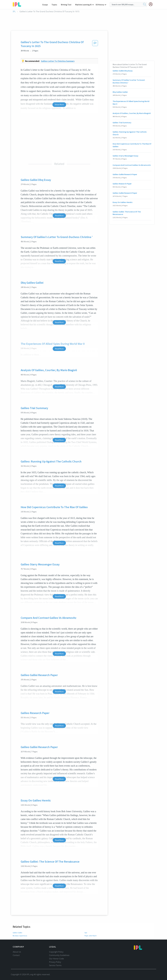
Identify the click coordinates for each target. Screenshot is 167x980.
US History (100, 5)
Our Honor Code (57, 959)
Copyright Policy (56, 952)
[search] (145, 4)
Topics (55, 5)
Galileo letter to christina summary (58, 61)
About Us (17, 952)
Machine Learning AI (84, 5)
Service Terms (55, 965)
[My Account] (152, 4)
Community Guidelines (59, 955)
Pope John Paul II (91, 936)
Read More (59, 216)
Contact (16, 955)
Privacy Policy (55, 962)
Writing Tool (67, 5)
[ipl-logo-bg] (18, 4)
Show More (59, 104)
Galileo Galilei (18, 933)
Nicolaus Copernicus (20, 936)
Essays (46, 5)
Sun (86, 933)
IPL (14, 12)
